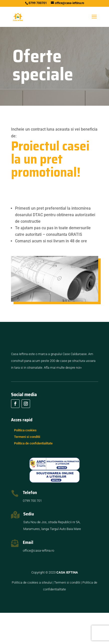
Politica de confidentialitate (33, 475)
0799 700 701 (32, 532)
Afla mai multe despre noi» (63, 399)
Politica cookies (25, 461)
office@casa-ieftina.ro (38, 582)
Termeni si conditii (27, 468)
